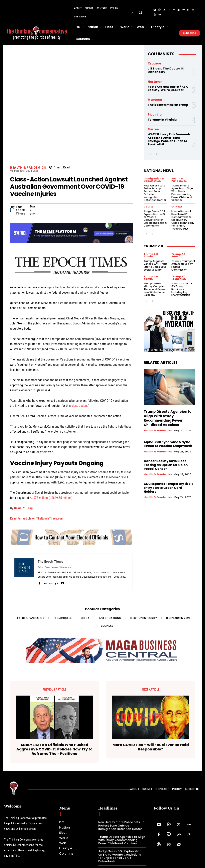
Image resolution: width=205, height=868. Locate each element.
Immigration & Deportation (154, 180)
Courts (148, 207)
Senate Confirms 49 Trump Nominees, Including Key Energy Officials (182, 289)
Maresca (155, 100)
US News (177, 207)
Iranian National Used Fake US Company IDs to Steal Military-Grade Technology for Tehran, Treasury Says (183, 220)
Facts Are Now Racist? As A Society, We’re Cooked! (168, 88)
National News (159, 171)
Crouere (154, 63)
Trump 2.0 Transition (179, 278)
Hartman (155, 82)
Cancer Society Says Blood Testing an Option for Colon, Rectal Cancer (166, 465)
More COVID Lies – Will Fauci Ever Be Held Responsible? (151, 747)
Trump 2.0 (153, 246)
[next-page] (157, 154)
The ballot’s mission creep (168, 105)
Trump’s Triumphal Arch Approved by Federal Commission (183, 265)
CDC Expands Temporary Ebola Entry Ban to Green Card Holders (169, 488)
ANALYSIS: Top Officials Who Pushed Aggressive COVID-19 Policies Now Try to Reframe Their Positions (54, 749)
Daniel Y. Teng (23, 508)
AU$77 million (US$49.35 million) (51, 498)
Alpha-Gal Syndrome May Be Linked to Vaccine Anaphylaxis (168, 444)
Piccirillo (155, 114)
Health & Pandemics (28, 168)
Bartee (153, 129)
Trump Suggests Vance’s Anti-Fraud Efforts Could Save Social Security (156, 265)
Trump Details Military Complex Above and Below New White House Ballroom (155, 289)
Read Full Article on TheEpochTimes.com (37, 518)
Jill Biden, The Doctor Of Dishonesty (166, 70)
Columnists (161, 54)
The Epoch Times (21, 210)
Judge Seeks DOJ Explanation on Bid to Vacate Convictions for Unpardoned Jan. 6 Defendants (155, 218)
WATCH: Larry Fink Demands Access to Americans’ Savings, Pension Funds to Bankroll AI (169, 139)
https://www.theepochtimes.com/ (55, 567)
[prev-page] (150, 154)
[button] (140, 12)
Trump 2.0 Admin (151, 255)
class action (79, 406)
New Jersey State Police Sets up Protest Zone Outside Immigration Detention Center (155, 193)
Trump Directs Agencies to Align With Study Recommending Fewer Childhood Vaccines (182, 193)
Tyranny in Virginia (162, 120)
